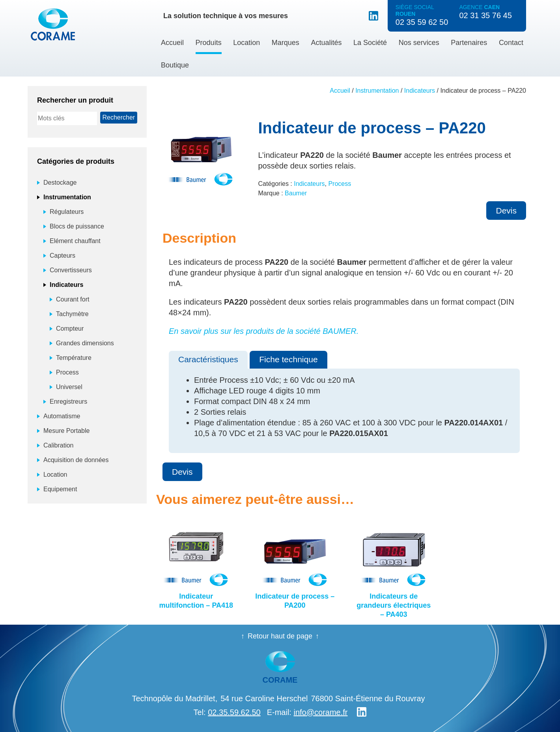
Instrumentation (377, 91)
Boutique (175, 65)
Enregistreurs (68, 402)
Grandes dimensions (85, 343)
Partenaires (469, 43)
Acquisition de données (76, 460)
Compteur (70, 329)
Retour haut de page (280, 636)
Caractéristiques (208, 359)
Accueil (172, 43)
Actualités (326, 43)
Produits (209, 43)
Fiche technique (288, 359)
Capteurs (63, 256)
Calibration (58, 445)
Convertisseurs (71, 270)
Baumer (296, 193)
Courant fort (73, 299)
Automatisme (62, 416)
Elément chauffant (75, 241)
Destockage (60, 183)
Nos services (419, 43)
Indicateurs (420, 91)
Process (340, 184)
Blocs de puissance (77, 226)
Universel (69, 387)
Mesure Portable (66, 431)
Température (74, 358)
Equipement (60, 489)
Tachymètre (72, 314)
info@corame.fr (320, 712)
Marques (286, 43)
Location (246, 43)
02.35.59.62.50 (234, 712)
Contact (511, 43)
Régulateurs (67, 212)
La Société (370, 43)
